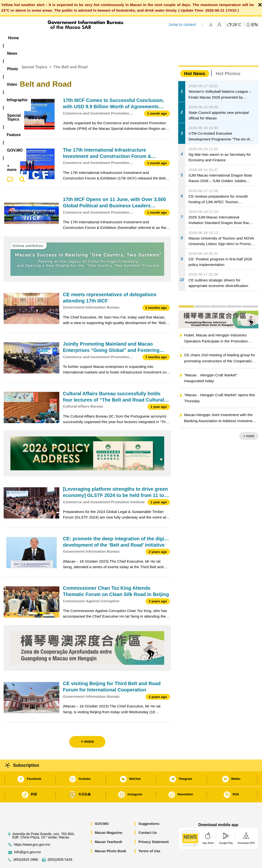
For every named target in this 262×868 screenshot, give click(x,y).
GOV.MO (102, 809)
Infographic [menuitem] (101, 38)
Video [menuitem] (76, 38)
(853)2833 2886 (26, 845)
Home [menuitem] (14, 38)
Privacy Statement (154, 827)
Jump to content (182, 25)
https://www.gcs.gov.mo (32, 830)
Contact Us (148, 818)
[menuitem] (34, 38)
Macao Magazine (108, 818)
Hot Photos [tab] (228, 59)
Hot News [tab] (195, 59)
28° (237, 25)
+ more (249, 421)
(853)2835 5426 (60, 845)
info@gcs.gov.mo (27, 837)
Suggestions (149, 809)
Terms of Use (149, 836)
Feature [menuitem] (164, 38)
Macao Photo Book (110, 836)
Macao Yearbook (108, 827)
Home (9, 52)
